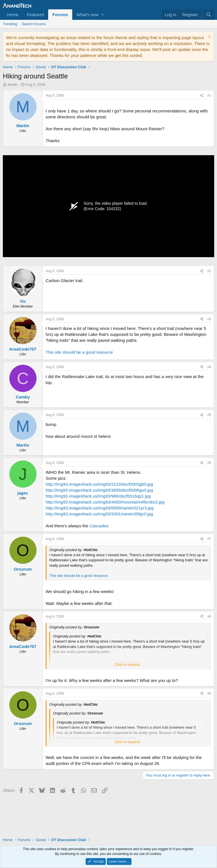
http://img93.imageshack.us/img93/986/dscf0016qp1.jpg (98, 496)
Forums (60, 15)
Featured (35, 15)
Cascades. (100, 526)
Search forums (34, 24)
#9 (209, 694)
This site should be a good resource (79, 352)
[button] (103, 15)
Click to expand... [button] (129, 665)
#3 (209, 319)
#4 (209, 367)
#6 (209, 463)
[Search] (209, 15)
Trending (10, 24)
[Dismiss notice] (209, 38)
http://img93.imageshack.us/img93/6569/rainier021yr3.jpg (100, 508)
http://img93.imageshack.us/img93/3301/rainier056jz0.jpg (99, 514)
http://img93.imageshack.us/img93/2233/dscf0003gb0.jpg (99, 484)
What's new (87, 15)
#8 (209, 617)
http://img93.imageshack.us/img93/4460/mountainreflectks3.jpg (105, 502)
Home (13, 15)
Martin (13, 85)
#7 (209, 539)
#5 (209, 415)
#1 (209, 95)
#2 (209, 271)
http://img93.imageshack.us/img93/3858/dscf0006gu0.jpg (99, 490)
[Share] (202, 96)
